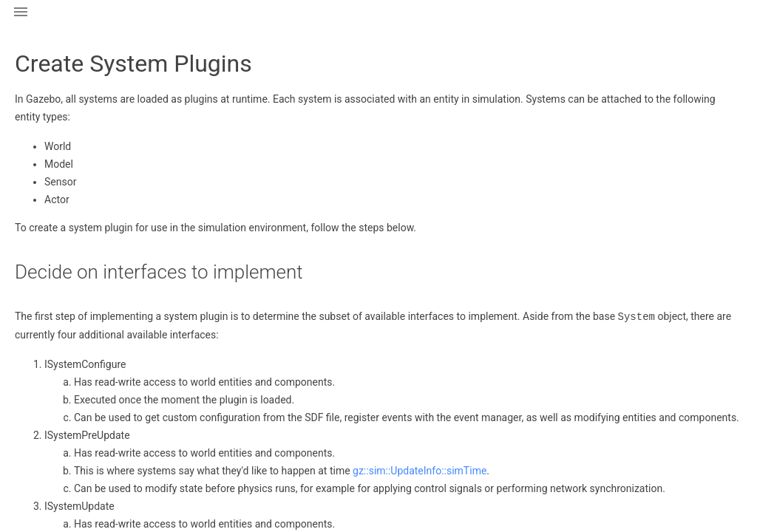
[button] (21, 21)
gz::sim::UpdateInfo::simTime (420, 470)
